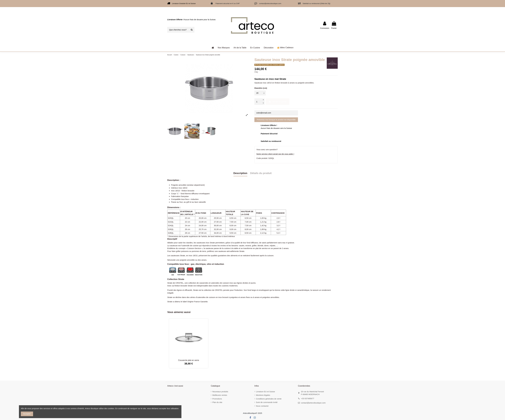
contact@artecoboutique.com (313, 403)
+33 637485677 (308, 398)
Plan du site (217, 402)
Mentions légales (263, 395)
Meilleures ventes (220, 395)
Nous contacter (262, 406)
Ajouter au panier (278, 102)
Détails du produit (261, 173)
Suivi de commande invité (267, 402)
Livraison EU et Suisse (265, 392)
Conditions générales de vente (269, 399)
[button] (240, 48)
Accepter (27, 414)
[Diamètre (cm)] (260, 93)
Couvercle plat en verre (189, 360)
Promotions (217, 399)
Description (240, 173)
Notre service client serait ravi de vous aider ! (275, 154)
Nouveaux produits (220, 392)
